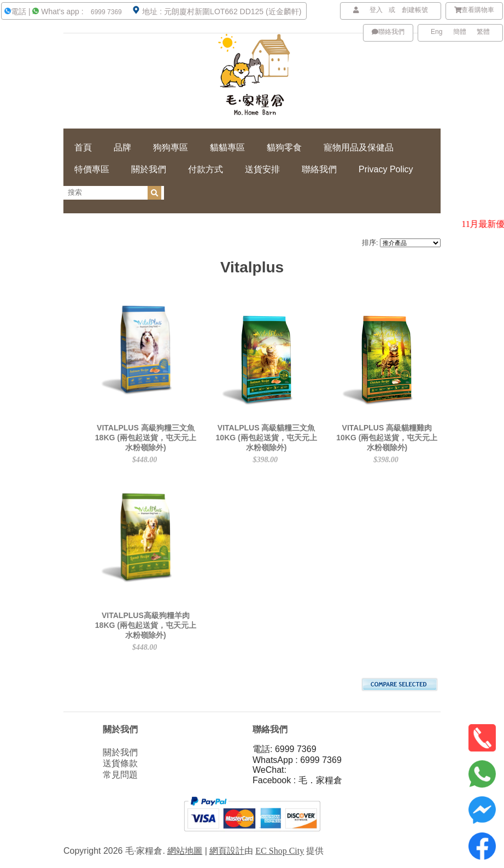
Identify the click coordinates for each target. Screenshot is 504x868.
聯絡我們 (388, 32)
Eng (436, 32)
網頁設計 (227, 851)
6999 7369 (106, 12)
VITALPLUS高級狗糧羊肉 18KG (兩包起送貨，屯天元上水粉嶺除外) (146, 625)
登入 (376, 10)
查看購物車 (474, 10)
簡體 (460, 32)
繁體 (483, 32)
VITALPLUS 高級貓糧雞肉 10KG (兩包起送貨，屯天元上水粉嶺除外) (387, 438)
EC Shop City (280, 851)
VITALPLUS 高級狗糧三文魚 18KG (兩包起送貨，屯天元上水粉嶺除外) (146, 438)
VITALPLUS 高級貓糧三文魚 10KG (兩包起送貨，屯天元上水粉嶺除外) (266, 438)
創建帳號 (415, 10)
